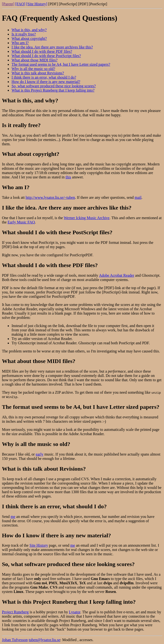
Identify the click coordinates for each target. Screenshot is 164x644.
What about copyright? (29, 38)
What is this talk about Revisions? (38, 73)
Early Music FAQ (21, 222)
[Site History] (37, 4)
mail (138, 197)
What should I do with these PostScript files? (46, 56)
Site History (39, 545)
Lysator (75, 612)
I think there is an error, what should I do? (44, 77)
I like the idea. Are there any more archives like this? (52, 47)
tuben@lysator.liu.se (44, 640)
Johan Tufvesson (15, 640)
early (39, 454)
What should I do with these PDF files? (42, 51)
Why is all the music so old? (33, 69)
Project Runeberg (15, 612)
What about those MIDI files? (35, 60)
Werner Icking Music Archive (87, 218)
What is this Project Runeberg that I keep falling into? (53, 90)
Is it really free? (24, 34)
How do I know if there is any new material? (46, 82)
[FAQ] (20, 4)
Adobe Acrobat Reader (117, 275)
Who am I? (20, 43)
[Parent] (8, 4)
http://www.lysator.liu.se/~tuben (50, 197)
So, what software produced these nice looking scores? (54, 86)
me (13, 517)
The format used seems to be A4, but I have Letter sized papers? (61, 64)
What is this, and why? (29, 30)
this (68, 177)
